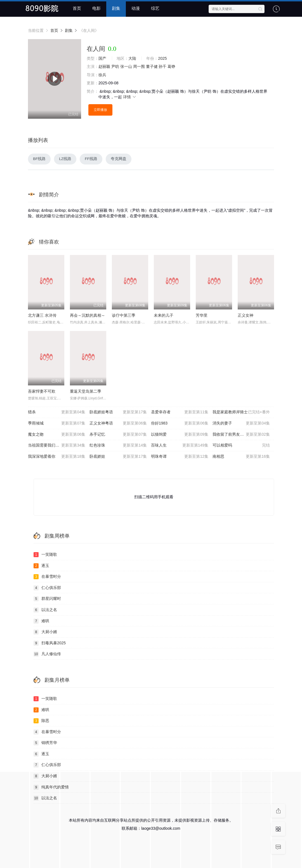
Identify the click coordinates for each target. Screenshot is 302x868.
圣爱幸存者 (180, 413)
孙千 (162, 66)
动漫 (136, 8)
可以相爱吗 (241, 446)
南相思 (241, 457)
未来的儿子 (164, 316)
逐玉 (41, 566)
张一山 (126, 66)
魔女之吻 (57, 435)
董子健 (152, 66)
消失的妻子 (241, 424)
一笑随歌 (45, 555)
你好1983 (180, 424)
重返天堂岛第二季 (86, 392)
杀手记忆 (118, 435)
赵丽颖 (104, 66)
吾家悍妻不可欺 (42, 392)
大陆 (132, 58)
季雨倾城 (57, 424)
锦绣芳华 (45, 743)
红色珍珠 (118, 446)
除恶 (41, 721)
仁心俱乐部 (47, 588)
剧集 (116, 8)
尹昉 (115, 66)
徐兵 (102, 75)
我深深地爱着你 (57, 457)
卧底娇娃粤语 (118, 413)
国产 (102, 58)
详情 (130, 97)
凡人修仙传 (47, 655)
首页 (77, 8)
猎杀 (57, 413)
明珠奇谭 (180, 457)
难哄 (41, 621)
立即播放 (100, 110)
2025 (162, 58)
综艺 (155, 8)
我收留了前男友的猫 (241, 435)
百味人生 (180, 446)
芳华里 (202, 316)
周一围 (139, 66)
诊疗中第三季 (124, 316)
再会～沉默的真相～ (88, 316)
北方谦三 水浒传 (42, 316)
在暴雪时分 (47, 577)
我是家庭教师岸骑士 (241, 413)
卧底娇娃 (118, 457)
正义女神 (246, 316)
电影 (96, 8)
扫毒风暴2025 (50, 643)
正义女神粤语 (118, 424)
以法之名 (45, 610)
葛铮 (171, 66)
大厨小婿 (45, 632)
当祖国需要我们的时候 (57, 446)
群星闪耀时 (47, 599)
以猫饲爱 (180, 435)
